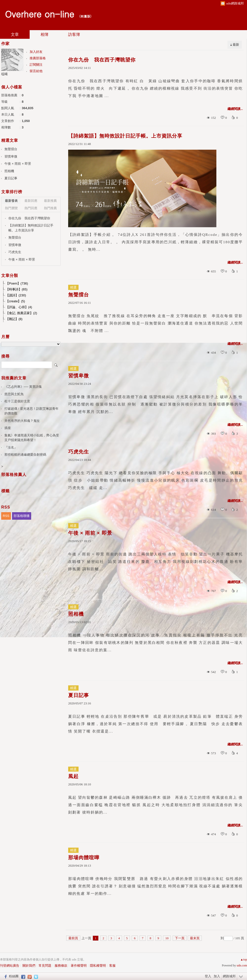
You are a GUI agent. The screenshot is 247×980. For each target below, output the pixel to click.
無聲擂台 (79, 295)
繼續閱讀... (235, 109)
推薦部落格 (38, 58)
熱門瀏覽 (11, 208)
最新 (236, 45)
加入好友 (36, 52)
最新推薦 (50, 201)
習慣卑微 (79, 376)
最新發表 (11, 201)
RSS (6, 516)
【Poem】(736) (17, 283)
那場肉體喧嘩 (84, 857)
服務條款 (61, 966)
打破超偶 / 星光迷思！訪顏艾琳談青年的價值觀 (31, 411)
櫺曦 (4, 74)
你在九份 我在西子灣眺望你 (102, 60)
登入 (208, 976)
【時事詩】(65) (17, 289)
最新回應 (31, 201)
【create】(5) (15, 301)
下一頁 (180, 938)
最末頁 (195, 938)
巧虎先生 (79, 452)
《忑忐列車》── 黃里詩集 (23, 387)
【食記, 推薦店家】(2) (21, 313)
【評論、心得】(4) (19, 307)
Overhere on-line (40, 14)
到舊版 (85, 16)
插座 (8, 428)
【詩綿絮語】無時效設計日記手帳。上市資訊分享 (125, 136)
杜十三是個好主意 (17, 401)
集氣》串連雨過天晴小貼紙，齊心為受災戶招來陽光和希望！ (32, 438)
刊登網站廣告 (10, 966)
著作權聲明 (79, 966)
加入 (217, 976)
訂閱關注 (36, 65)
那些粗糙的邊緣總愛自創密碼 (25, 455)
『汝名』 (11, 447)
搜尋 (56, 365)
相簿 (44, 34)
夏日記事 (79, 695)
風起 (73, 776)
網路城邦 (229, 976)
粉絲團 (14, 976)
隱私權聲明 (98, 966)
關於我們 (29, 966)
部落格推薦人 (14, 475)
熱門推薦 (50, 208)
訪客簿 (74, 34)
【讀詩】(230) (16, 295)
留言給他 (36, 71)
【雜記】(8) (14, 319)
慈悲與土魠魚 (14, 394)
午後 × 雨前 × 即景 (90, 533)
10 (167, 938)
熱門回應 (31, 208)
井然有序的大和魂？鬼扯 (22, 421)
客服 (112, 966)
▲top (244, 960)
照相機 (76, 614)
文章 (15, 34)
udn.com (242, 965)
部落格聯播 (22, 516)
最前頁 (73, 938)
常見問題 (45, 966)
